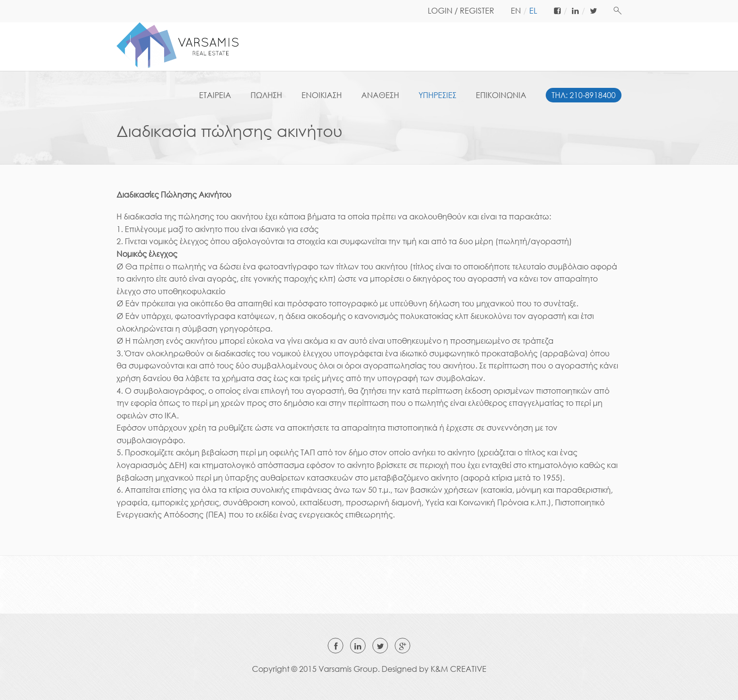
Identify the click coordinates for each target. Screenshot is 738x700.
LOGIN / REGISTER (461, 11)
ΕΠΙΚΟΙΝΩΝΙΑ (501, 95)
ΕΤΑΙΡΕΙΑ (215, 95)
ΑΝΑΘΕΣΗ (380, 95)
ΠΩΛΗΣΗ (266, 95)
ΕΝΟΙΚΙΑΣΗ (322, 95)
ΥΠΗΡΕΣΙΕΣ (437, 95)
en (516, 11)
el (533, 11)
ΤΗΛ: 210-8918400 (584, 95)
